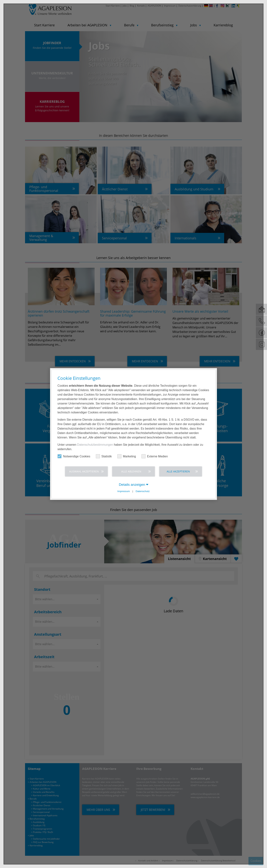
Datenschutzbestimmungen (95, 445)
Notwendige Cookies (74, 456)
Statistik (104, 456)
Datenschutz (143, 491)
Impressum (124, 491)
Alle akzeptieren (178, 471)
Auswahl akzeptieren (84, 471)
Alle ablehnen (131, 471)
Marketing (127, 456)
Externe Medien (155, 456)
